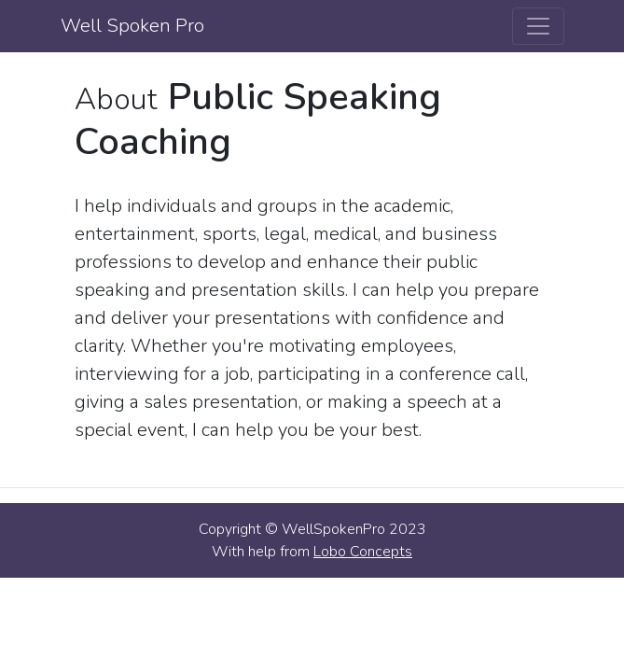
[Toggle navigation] (538, 26)
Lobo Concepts (363, 552)
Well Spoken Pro (132, 26)
